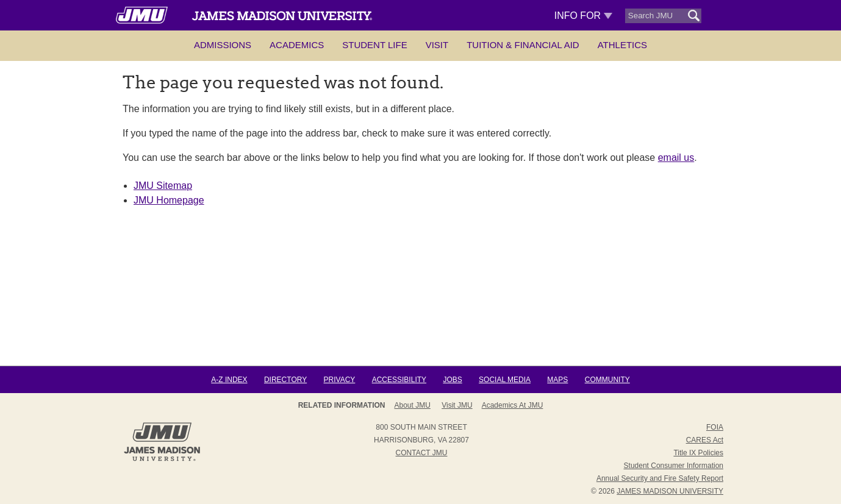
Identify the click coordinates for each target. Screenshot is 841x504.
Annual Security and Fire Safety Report (660, 478)
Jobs (452, 380)
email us (676, 158)
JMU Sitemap (163, 186)
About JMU (413, 405)
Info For (583, 16)
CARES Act (705, 440)
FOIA (715, 427)
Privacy (340, 380)
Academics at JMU (513, 405)
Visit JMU (457, 405)
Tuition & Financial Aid (523, 45)
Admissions (223, 45)
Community (607, 380)
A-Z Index (229, 380)
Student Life (374, 45)
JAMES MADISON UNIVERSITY (670, 491)
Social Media (505, 380)
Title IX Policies (698, 453)
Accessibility (399, 380)
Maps (557, 380)
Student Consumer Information (674, 466)
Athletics (622, 45)
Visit (437, 45)
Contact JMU (422, 453)
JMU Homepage (169, 200)
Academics (297, 45)
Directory (285, 380)
